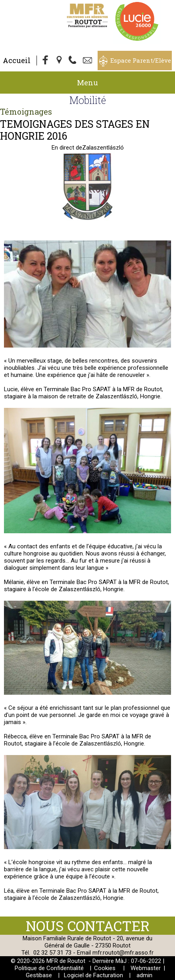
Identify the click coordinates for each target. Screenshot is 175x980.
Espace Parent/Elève (141, 60)
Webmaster (146, 968)
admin (144, 975)
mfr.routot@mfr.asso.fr (123, 953)
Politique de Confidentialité (49, 968)
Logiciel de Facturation (93, 975)
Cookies (105, 968)
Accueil (17, 60)
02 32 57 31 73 (52, 953)
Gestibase (39, 975)
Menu (87, 83)
